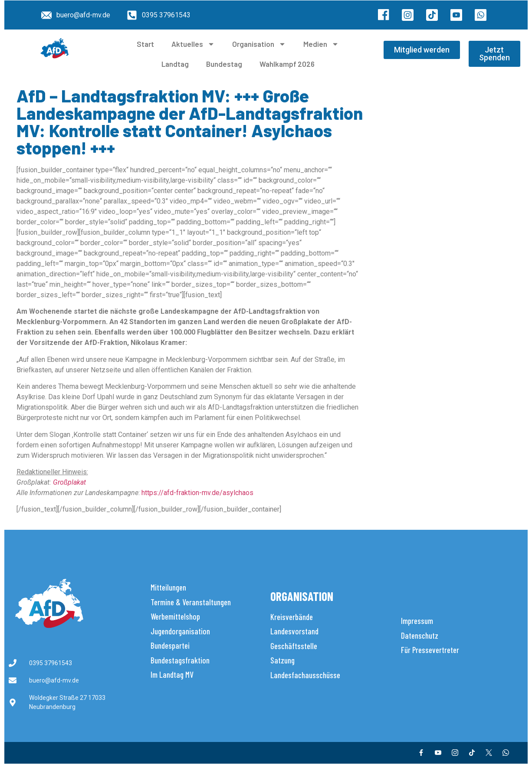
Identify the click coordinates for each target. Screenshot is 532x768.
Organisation (259, 44)
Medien (321, 44)
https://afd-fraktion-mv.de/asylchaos (197, 493)
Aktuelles (193, 44)
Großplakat (69, 482)
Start (145, 44)
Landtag (175, 64)
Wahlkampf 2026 (287, 64)
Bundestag (224, 64)
